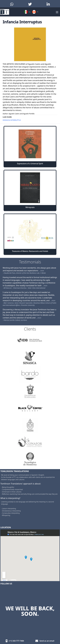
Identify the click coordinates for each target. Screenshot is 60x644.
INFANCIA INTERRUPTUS (12, 120)
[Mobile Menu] (57, 12)
